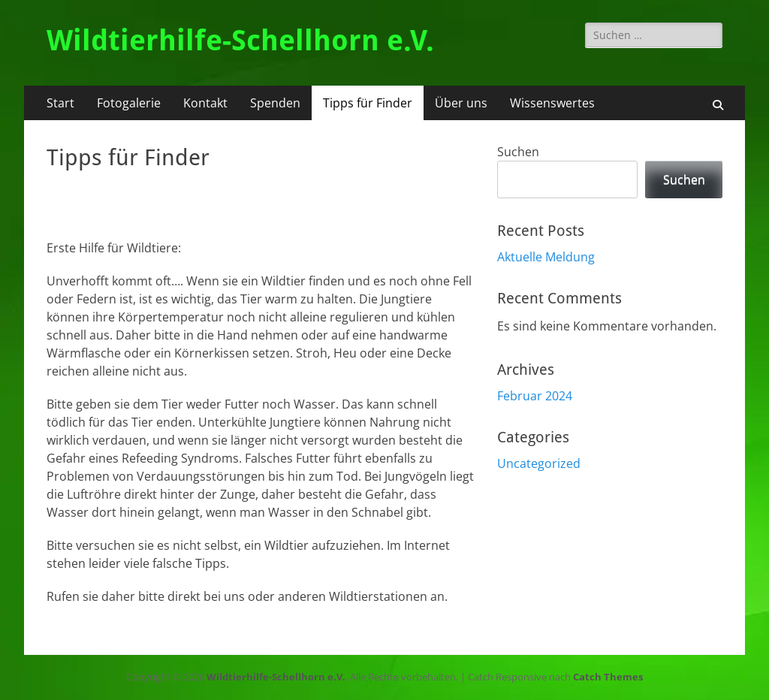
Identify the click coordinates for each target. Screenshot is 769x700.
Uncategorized (539, 463)
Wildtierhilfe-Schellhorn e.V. (240, 41)
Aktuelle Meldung (546, 257)
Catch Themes (608, 677)
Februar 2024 (535, 396)
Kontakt (205, 103)
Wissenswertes (552, 103)
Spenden (275, 103)
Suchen (518, 152)
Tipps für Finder (368, 103)
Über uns (461, 103)
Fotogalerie (129, 103)
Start (60, 103)
